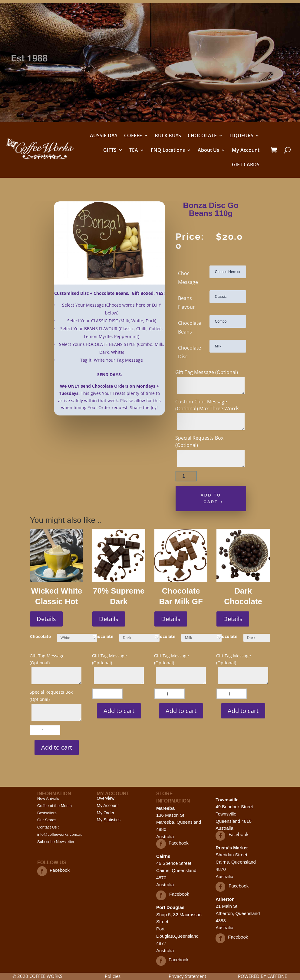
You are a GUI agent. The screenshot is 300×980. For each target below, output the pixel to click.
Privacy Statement (187, 976)
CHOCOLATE (202, 135)
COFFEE (133, 135)
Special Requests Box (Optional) (199, 441)
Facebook (60, 870)
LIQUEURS (241, 135)
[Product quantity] (186, 476)
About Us (208, 150)
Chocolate (40, 636)
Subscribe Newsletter (56, 842)
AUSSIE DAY (104, 135)
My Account (246, 150)
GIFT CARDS (246, 164)
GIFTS (110, 150)
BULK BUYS (168, 135)
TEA (134, 150)
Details (46, 619)
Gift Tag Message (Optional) (207, 372)
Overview (106, 798)
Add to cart (211, 498)
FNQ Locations (168, 150)
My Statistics (109, 820)
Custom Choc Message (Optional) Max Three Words (207, 405)
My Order (106, 813)
